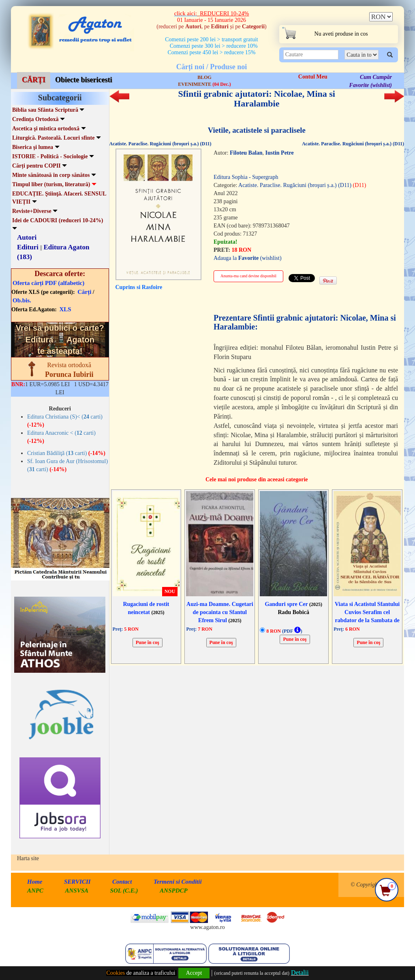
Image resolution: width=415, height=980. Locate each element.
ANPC (35, 891)
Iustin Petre (280, 153)
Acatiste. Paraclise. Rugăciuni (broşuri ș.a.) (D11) (160, 144)
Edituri (28, 247)
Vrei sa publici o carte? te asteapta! (60, 339)
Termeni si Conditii (178, 882)
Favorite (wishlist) (371, 85)
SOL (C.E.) (125, 891)
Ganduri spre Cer (293, 604)
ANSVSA (77, 891)
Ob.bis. (22, 300)
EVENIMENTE (204, 84)
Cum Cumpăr (376, 77)
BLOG (204, 77)
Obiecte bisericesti (83, 80)
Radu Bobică (293, 612)
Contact (122, 882)
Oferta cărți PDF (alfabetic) (48, 283)
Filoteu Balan (246, 153)
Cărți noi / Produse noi (212, 67)
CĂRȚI (34, 80)
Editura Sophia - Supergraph (246, 177)
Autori (27, 237)
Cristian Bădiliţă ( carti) (66, 453)
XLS (65, 309)
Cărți (84, 292)
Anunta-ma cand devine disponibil (248, 276)
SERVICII (77, 882)
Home (35, 882)
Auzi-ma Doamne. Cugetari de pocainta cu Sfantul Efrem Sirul (220, 612)
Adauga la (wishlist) (248, 258)
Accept (194, 973)
